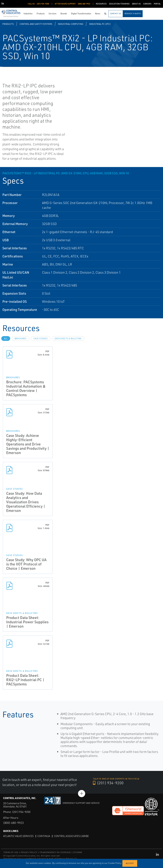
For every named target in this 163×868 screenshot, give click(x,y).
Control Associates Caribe (71, 836)
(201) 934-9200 (108, 783)
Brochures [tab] (20, 338)
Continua (44, 836)
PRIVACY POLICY (29, 852)
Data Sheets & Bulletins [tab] (68, 338)
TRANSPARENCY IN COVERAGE (55, 852)
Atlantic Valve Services (18, 836)
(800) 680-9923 (13, 823)
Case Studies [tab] (41, 338)
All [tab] (6, 338)
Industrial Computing (71, 24)
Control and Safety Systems (36, 24)
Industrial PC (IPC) (100, 24)
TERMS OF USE (11, 852)
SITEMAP (78, 852)
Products (8, 24)
